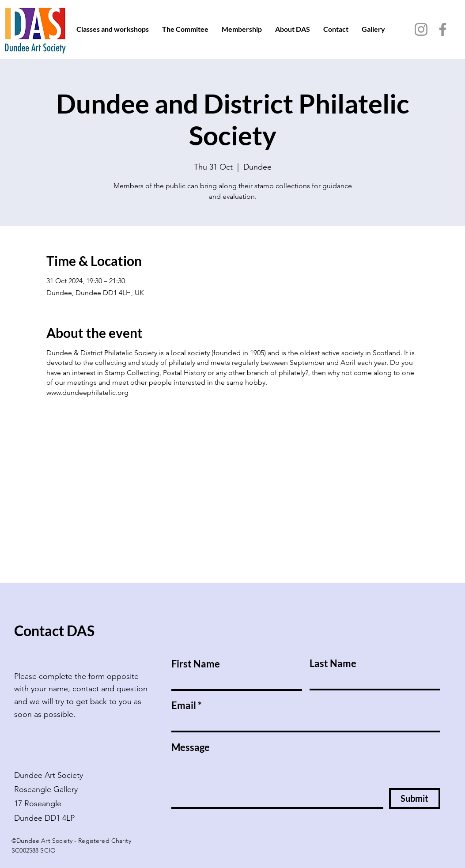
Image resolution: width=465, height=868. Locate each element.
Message (191, 747)
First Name (196, 664)
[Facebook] (443, 29)
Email (184, 705)
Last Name (333, 663)
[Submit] (415, 798)
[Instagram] (421, 29)
